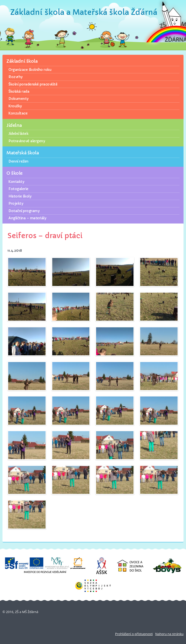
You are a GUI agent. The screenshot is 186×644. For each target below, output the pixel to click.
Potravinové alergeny (27, 141)
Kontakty (16, 182)
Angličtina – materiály (27, 218)
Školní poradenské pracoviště (33, 84)
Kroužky (15, 106)
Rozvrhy (15, 77)
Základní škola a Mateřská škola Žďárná (84, 12)
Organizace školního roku (30, 70)
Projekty (16, 203)
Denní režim (18, 161)
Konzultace (18, 113)
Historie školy (20, 196)
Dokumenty (18, 99)
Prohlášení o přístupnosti (134, 634)
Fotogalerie (18, 189)
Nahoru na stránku (169, 634)
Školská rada (19, 91)
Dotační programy (24, 211)
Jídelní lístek (18, 134)
